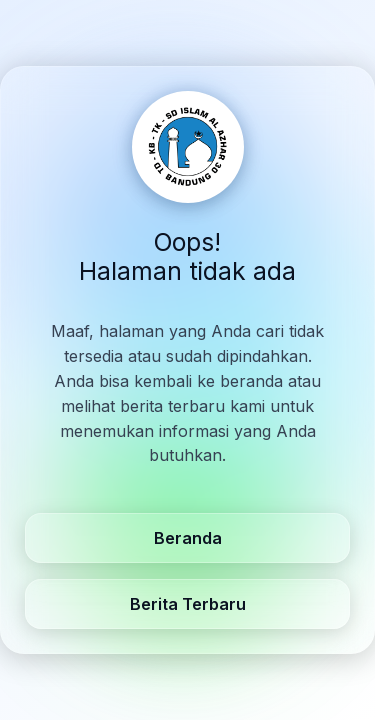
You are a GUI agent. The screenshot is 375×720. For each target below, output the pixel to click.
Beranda (188, 538)
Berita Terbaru (188, 604)
